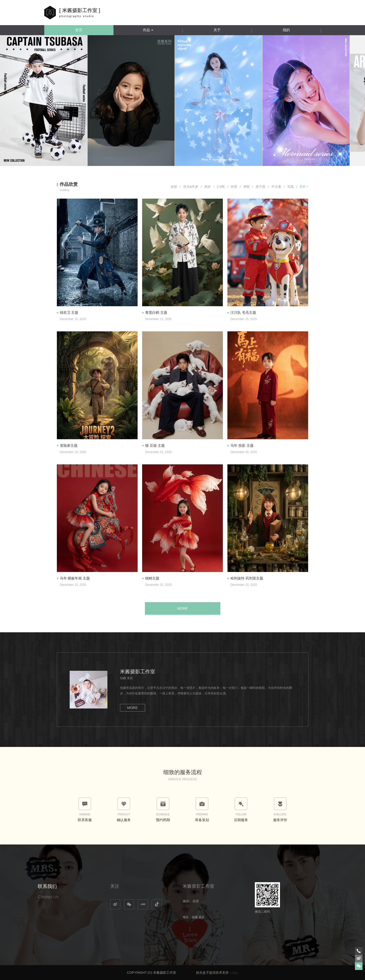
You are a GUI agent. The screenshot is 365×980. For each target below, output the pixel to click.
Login (234, 973)
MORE (183, 608)
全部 (176, 187)
